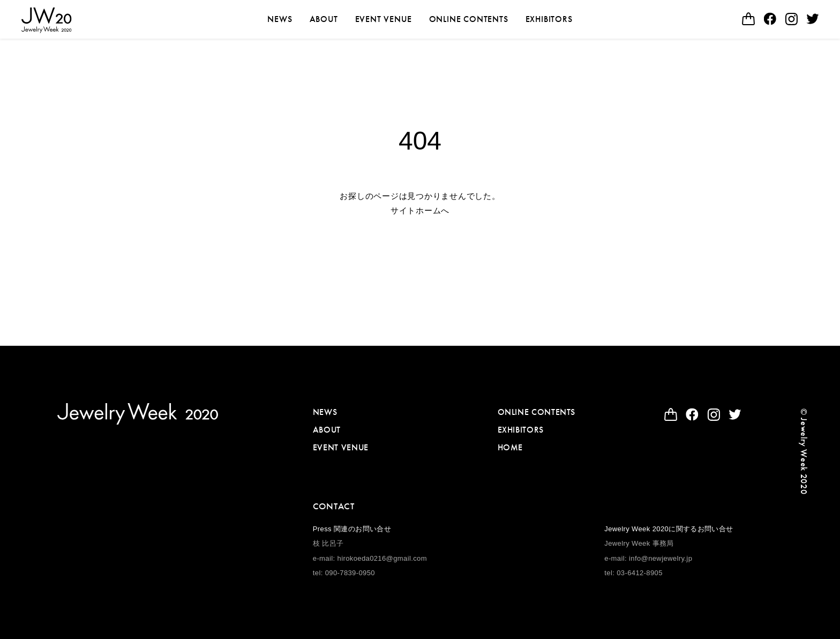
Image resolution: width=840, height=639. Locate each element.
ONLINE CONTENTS (469, 19)
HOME (511, 447)
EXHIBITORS (549, 19)
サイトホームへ (420, 210)
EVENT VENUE (384, 19)
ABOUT (324, 19)
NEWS (280, 19)
